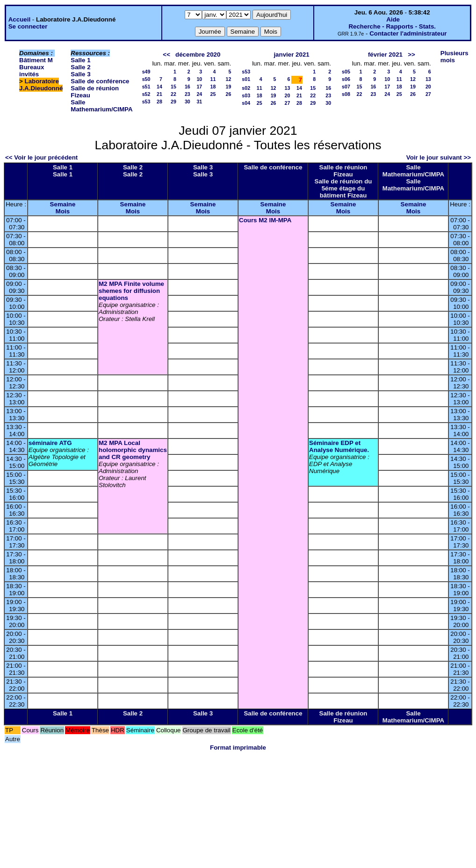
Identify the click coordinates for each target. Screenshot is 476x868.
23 (188, 94)
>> (411, 55)
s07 (346, 87)
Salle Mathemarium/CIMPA (101, 106)
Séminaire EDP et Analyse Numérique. (339, 446)
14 (159, 87)
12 (228, 79)
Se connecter (28, 26)
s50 (146, 79)
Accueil (19, 19)
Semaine (63, 204)
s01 (246, 79)
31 (199, 102)
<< (166, 55)
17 (199, 87)
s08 (346, 94)
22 (173, 94)
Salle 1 (80, 60)
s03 (246, 95)
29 (173, 102)
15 (173, 87)
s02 (246, 88)
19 (228, 87)
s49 (146, 72)
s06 (346, 79)
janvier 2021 (291, 55)
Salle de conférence (100, 81)
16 (188, 87)
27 (288, 103)
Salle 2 (80, 67)
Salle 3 (80, 74)
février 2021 (385, 55)
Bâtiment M (36, 60)
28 (159, 102)
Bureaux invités (32, 71)
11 (213, 79)
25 (213, 94)
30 (188, 102)
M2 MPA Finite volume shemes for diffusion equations (131, 291)
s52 (146, 94)
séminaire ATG (50, 443)
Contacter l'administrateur (408, 33)
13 (288, 88)
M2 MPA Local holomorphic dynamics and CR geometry (133, 450)
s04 (246, 103)
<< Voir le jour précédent (41, 157)
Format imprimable (238, 748)
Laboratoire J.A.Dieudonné (41, 85)
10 (199, 79)
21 (159, 94)
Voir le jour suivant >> (439, 157)
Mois (63, 211)
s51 (146, 87)
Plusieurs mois (454, 57)
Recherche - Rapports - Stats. (392, 26)
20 (288, 95)
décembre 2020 (198, 55)
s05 (346, 72)
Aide (393, 19)
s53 (146, 102)
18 (213, 87)
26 (228, 94)
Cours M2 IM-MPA (265, 220)
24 (199, 94)
